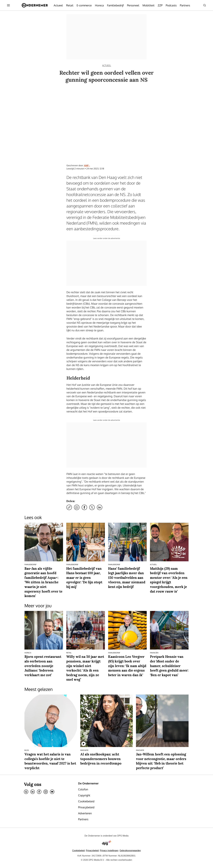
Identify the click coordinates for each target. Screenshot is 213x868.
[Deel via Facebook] (84, 507)
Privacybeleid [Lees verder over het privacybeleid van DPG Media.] (92, 851)
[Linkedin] (33, 792)
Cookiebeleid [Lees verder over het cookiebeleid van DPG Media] (78, 851)
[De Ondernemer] (35, 5)
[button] (109, 851)
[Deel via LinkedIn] (100, 507)
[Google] (26, 792)
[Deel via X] (92, 507)
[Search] (205, 5)
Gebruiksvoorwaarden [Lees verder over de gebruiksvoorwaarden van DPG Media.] (130, 851)
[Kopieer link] (69, 507)
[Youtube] (52, 792)
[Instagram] (46, 792)
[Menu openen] (8, 5)
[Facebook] (39, 792)
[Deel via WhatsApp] (77, 507)
